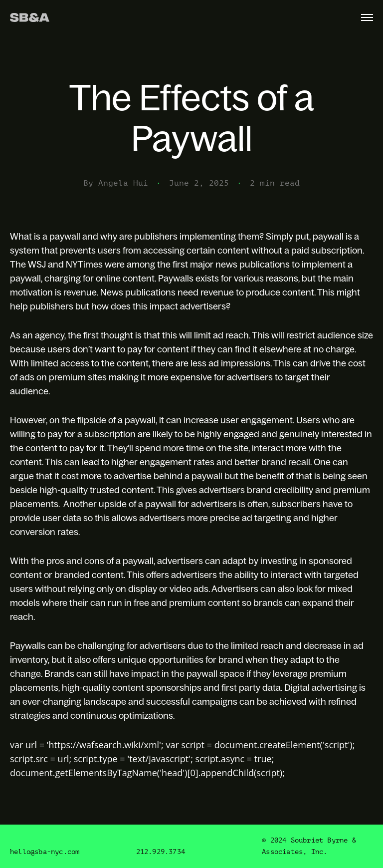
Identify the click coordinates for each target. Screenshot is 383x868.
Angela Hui (123, 183)
